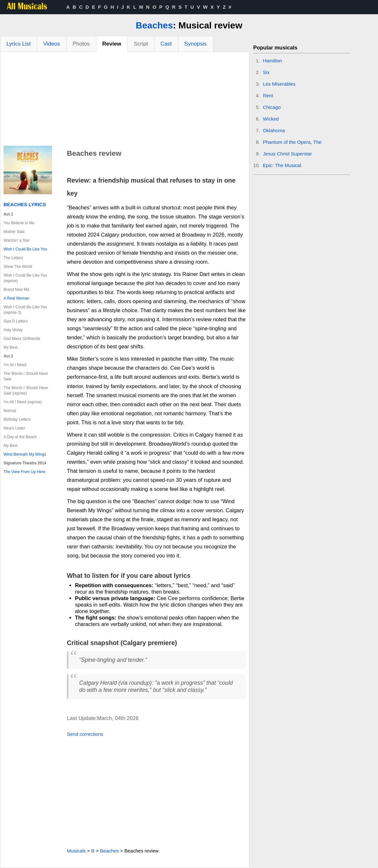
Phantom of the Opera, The (292, 142)
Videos (52, 44)
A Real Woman (16, 298)
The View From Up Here (24, 472)
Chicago (272, 107)
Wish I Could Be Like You (25, 249)
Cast (166, 44)
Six (266, 72)
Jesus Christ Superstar (288, 154)
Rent (268, 95)
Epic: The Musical (282, 165)
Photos (81, 44)
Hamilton (273, 61)
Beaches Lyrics (25, 204)
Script (141, 44)
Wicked (271, 119)
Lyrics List (19, 44)
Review (112, 44)
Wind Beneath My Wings (25, 454)
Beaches (154, 25)
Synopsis (196, 44)
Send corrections (85, 734)
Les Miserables (279, 84)
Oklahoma (274, 130)
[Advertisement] (125, 101)
